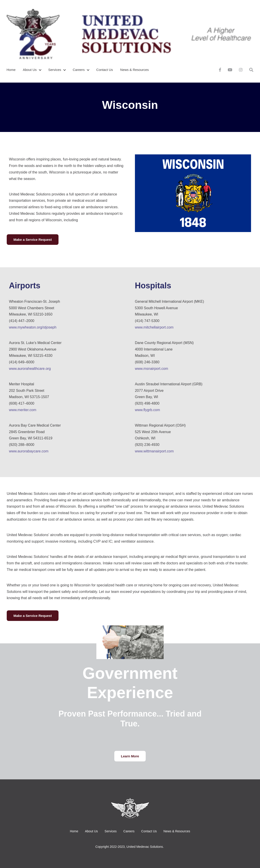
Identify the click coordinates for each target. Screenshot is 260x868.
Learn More (130, 756)
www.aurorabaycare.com (29, 451)
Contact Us (105, 70)
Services (55, 70)
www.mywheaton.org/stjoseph (33, 327)
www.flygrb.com (147, 410)
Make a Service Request (33, 240)
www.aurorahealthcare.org (30, 369)
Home (11, 70)
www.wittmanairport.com (154, 451)
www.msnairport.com (152, 369)
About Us (30, 70)
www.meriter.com (23, 410)
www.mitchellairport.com (154, 327)
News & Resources (134, 70)
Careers (79, 70)
